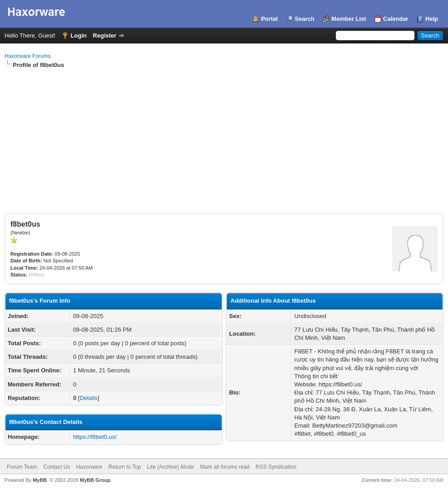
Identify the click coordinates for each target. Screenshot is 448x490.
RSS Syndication (276, 467)
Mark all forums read (225, 467)
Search (304, 19)
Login (79, 36)
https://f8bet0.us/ (95, 437)
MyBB (40, 480)
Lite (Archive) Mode (171, 467)
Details (89, 398)
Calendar (396, 19)
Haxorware (89, 467)
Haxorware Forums (28, 56)
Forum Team (22, 467)
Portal (269, 19)
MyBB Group (95, 480)
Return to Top (125, 467)
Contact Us (56, 467)
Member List (349, 19)
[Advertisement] (224, 137)
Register (105, 36)
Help (432, 19)
